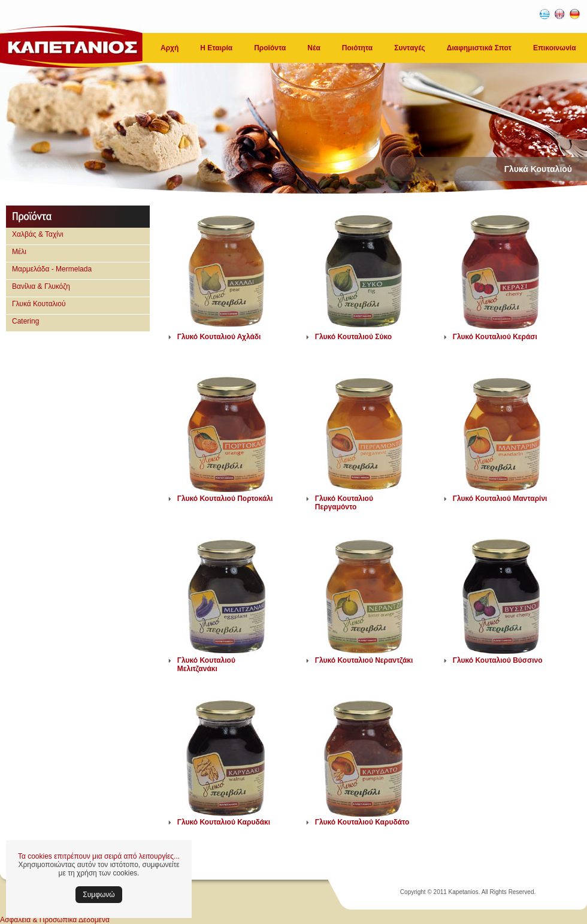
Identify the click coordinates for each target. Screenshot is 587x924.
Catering (25, 321)
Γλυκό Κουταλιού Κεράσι (495, 337)
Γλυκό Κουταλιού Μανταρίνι (500, 499)
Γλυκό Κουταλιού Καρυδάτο (362, 822)
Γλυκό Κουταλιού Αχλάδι (219, 337)
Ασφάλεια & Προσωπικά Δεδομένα (55, 920)
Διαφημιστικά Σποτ (479, 48)
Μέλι (19, 252)
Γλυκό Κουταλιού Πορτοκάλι (225, 499)
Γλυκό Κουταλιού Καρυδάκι (224, 822)
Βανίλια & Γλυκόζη (41, 286)
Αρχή (170, 48)
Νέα (314, 48)
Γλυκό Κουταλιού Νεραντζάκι (364, 660)
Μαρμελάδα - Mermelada (52, 269)
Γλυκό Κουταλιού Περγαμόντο (344, 503)
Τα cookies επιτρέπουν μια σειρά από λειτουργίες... (99, 856)
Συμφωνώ (99, 895)
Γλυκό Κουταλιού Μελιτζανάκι (206, 665)
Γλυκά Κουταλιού (39, 304)
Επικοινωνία (555, 48)
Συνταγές (410, 48)
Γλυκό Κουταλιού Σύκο (353, 337)
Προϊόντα (270, 48)
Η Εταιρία (216, 48)
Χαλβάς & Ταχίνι (38, 234)
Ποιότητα (357, 48)
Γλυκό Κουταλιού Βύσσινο (498, 660)
